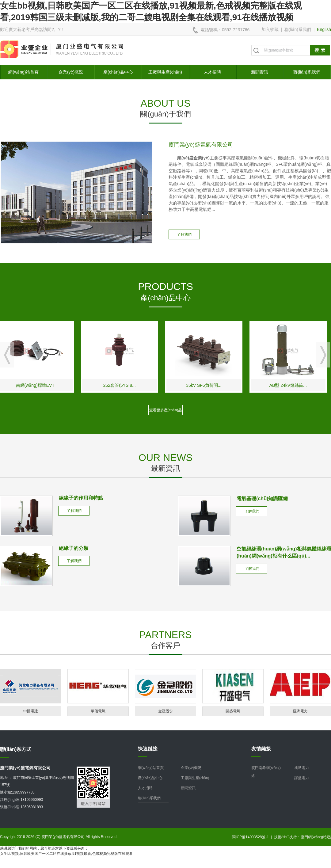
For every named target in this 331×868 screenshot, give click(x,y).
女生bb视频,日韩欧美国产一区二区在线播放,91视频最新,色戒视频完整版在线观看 (66, 854)
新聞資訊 (260, 72)
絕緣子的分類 (74, 548)
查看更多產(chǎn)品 (165, 410)
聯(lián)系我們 (298, 29)
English (324, 29)
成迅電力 (302, 768)
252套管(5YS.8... (123, 385)
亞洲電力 (300, 711)
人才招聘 (212, 72)
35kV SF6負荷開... (207, 385)
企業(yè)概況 (71, 72)
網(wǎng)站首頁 (23, 72)
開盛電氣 (233, 711)
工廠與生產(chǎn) (165, 72)
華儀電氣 (98, 711)
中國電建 (31, 711)
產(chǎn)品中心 (118, 72)
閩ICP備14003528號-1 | (253, 837)
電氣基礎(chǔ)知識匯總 (262, 499)
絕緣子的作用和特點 (81, 498)
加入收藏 (270, 29)
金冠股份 (165, 711)
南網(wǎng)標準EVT (39, 385)
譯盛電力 (302, 778)
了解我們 (184, 234)
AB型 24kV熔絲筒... (291, 385)
